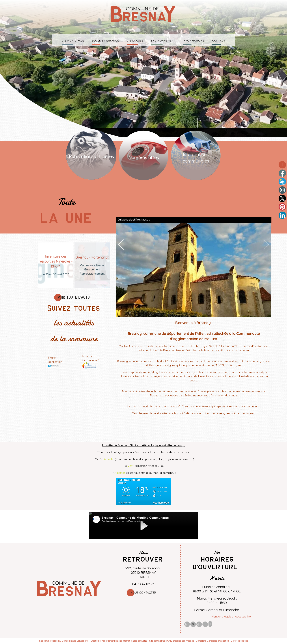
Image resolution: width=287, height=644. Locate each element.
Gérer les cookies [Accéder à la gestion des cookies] (239, 641)
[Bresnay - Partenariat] (92, 257)
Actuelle (109, 459)
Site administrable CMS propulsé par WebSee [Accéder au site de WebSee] (172, 641)
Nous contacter (143, 593)
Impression (210, 624)
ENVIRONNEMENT (163, 40)
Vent (131, 466)
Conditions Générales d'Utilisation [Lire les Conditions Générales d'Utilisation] (213, 641)
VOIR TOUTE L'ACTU (74, 297)
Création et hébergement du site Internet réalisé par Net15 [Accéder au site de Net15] (119, 641)
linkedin (205, 624)
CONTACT (219, 40)
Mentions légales (222, 616)
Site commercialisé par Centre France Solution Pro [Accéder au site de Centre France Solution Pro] (64, 641)
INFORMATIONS (194, 40)
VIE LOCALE (135, 40)
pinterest (199, 624)
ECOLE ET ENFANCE (105, 40)
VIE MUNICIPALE (73, 40)
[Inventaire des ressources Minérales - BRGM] (56, 261)
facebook (187, 624)
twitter (193, 624)
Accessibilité (243, 616)
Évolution (120, 473)
